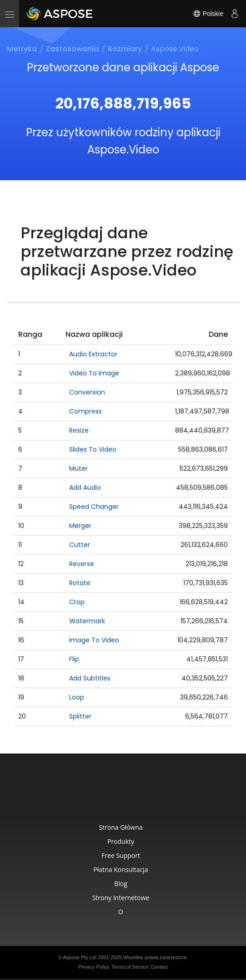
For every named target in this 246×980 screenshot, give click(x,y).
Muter (78, 468)
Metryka (22, 49)
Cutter (80, 545)
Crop (77, 602)
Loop (77, 697)
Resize (79, 430)
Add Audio (85, 488)
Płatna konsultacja (121, 869)
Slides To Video (93, 449)
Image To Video (94, 640)
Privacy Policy (94, 967)
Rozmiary (125, 49)
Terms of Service (130, 967)
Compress (85, 411)
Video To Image (94, 373)
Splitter (80, 716)
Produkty (121, 841)
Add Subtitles (90, 678)
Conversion (87, 392)
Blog (121, 884)
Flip (74, 659)
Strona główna (120, 827)
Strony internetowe (121, 898)
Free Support (121, 855)
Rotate (80, 583)
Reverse (82, 564)
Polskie (208, 14)
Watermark (87, 621)
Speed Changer (94, 507)
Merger (80, 526)
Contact (159, 967)
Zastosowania (72, 49)
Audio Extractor (93, 354)
